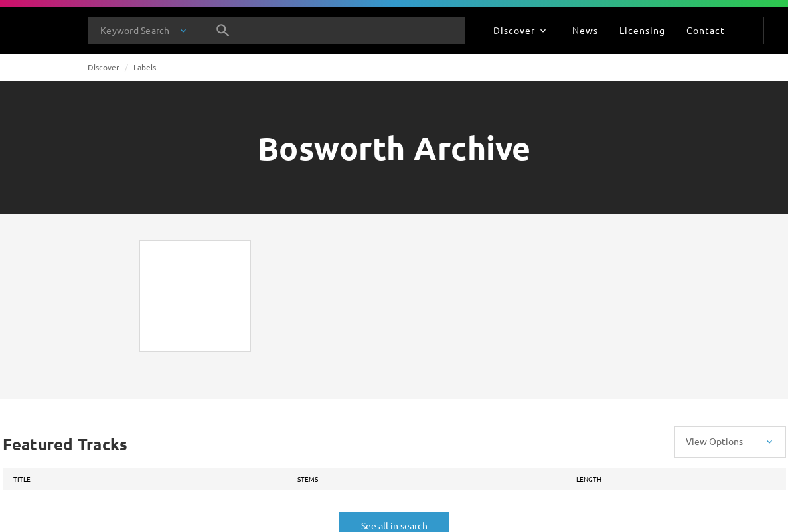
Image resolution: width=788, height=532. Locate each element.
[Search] (223, 31)
